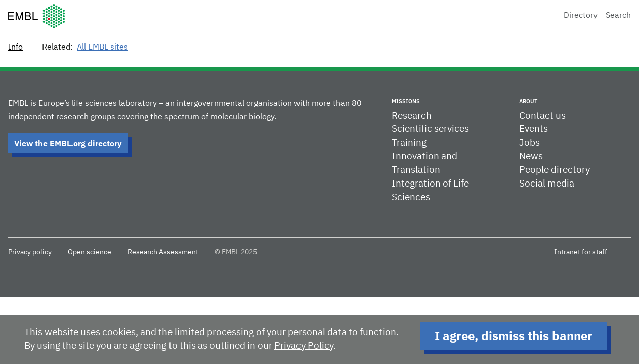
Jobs (529, 143)
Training (409, 143)
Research (412, 116)
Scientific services (430, 129)
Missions (406, 101)
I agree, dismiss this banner (514, 336)
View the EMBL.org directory (68, 143)
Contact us (542, 116)
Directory (581, 16)
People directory (555, 170)
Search (618, 16)
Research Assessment (163, 252)
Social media (547, 184)
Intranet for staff (581, 252)
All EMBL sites (102, 48)
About (528, 101)
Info (15, 48)
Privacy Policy (304, 346)
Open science (90, 252)
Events (534, 129)
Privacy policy (30, 252)
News (531, 156)
